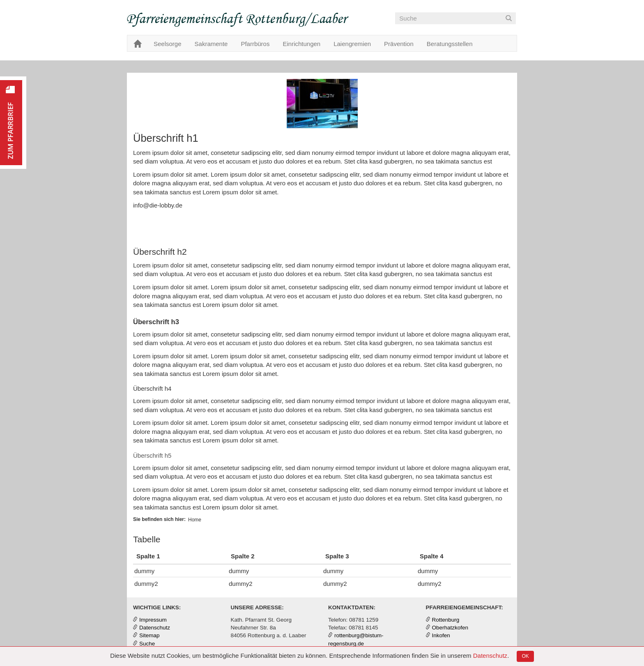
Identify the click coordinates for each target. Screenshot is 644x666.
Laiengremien (352, 44)
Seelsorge (168, 44)
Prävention (399, 44)
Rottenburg (446, 620)
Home (195, 520)
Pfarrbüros (255, 44)
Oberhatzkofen (450, 628)
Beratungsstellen (450, 44)
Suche (147, 644)
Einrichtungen (301, 44)
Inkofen (441, 635)
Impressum (153, 620)
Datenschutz (490, 656)
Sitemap (149, 635)
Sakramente (211, 44)
